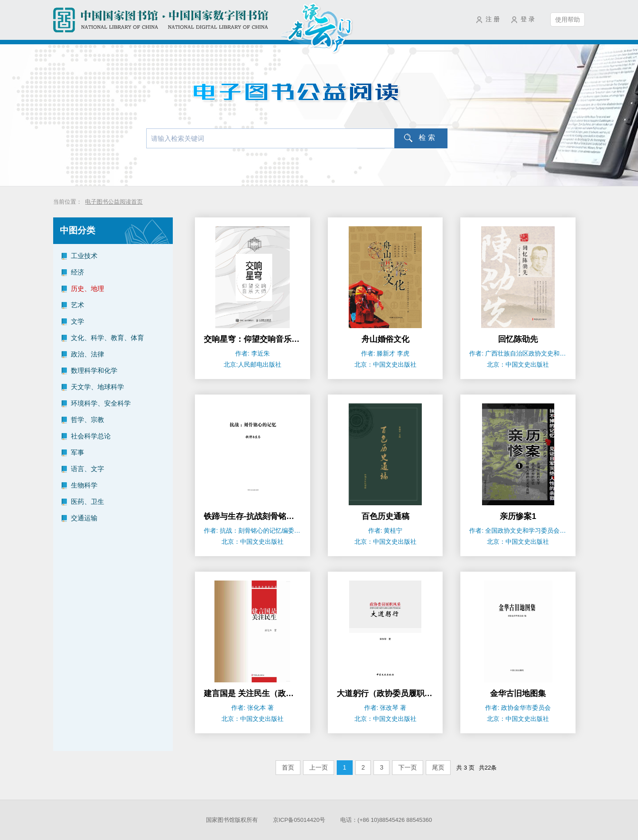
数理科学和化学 (94, 370)
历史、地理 (88, 288)
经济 (78, 272)
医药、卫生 (88, 501)
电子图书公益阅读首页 (114, 202)
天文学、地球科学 (97, 387)
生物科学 (84, 485)
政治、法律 (88, 354)
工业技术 (84, 256)
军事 (78, 452)
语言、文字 (88, 469)
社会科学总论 (91, 436)
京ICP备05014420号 (299, 820)
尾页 (438, 767)
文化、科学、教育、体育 (107, 338)
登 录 (528, 19)
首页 (288, 767)
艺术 (78, 305)
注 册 (493, 19)
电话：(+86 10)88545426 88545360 (386, 820)
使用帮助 (568, 19)
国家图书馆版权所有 (232, 820)
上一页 (319, 767)
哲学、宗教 (88, 420)
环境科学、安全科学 (101, 403)
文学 (78, 321)
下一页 (408, 767)
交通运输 (84, 518)
